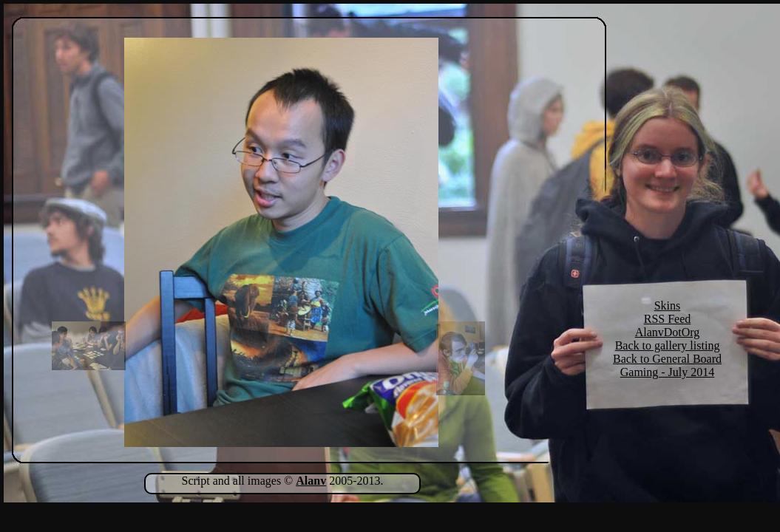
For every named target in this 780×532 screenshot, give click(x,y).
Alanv (311, 481)
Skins (668, 306)
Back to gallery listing (668, 345)
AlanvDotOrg (668, 332)
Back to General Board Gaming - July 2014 (667, 365)
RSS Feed (668, 319)
